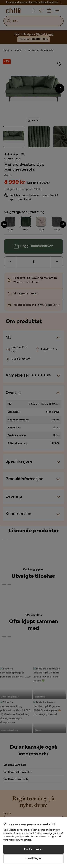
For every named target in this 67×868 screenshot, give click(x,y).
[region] (33, 843)
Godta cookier (33, 849)
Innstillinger (33, 859)
